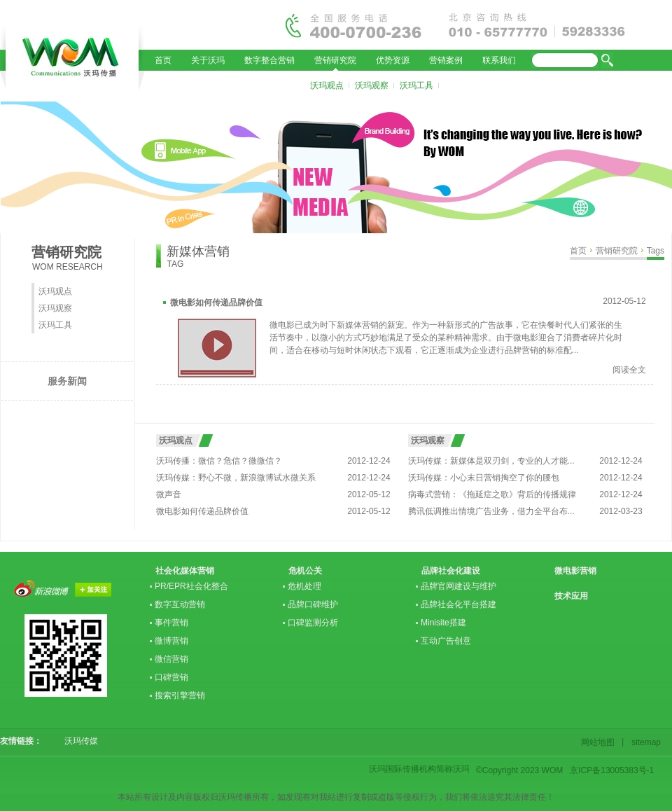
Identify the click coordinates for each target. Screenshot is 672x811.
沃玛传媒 (77, 741)
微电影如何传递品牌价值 (216, 303)
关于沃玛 (208, 60)
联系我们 (499, 60)
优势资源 (393, 60)
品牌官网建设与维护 (458, 586)
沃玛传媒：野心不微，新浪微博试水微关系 (236, 478)
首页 (163, 60)
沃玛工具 (416, 85)
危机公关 (305, 571)
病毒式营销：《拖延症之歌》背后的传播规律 (492, 494)
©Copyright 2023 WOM (519, 770)
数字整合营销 (269, 60)
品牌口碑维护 (313, 604)
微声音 (169, 494)
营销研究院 (335, 60)
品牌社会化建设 (451, 571)
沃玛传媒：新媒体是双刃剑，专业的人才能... (491, 461)
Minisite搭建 (443, 623)
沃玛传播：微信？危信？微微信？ (219, 461)
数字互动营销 (180, 604)
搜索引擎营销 (180, 695)
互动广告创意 (446, 641)
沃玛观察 (372, 85)
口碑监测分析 (313, 623)
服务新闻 (67, 381)
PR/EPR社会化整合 (191, 586)
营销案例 (446, 60)
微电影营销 (575, 571)
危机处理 (304, 586)
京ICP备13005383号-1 (612, 770)
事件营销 (171, 623)
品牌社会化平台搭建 (458, 604)
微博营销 (171, 641)
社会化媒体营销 (185, 571)
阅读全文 (629, 370)
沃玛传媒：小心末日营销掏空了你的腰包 (484, 478)
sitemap (644, 742)
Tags (656, 251)
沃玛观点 (327, 85)
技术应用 (571, 596)
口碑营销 (171, 677)
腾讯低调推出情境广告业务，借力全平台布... (491, 511)
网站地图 (600, 742)
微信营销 (171, 659)
